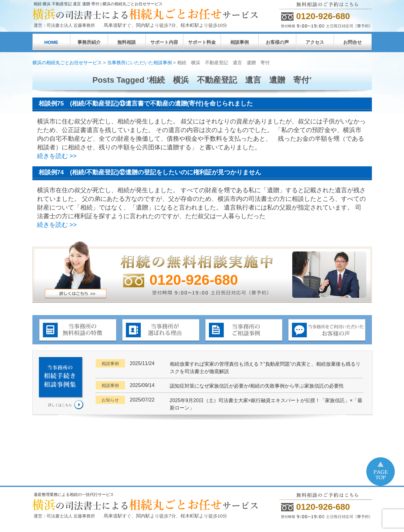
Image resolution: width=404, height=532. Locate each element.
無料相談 (127, 42)
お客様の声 (277, 42)
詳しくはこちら (60, 405)
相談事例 (239, 42)
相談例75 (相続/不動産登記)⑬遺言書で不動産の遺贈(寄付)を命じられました (146, 103)
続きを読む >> (57, 156)
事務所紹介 (89, 42)
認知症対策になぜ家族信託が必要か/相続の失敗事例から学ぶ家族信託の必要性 (257, 386)
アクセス (315, 42)
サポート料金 (202, 42)
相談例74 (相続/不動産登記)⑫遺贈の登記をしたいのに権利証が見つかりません (150, 172)
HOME (51, 42)
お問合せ (352, 42)
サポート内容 (164, 42)
